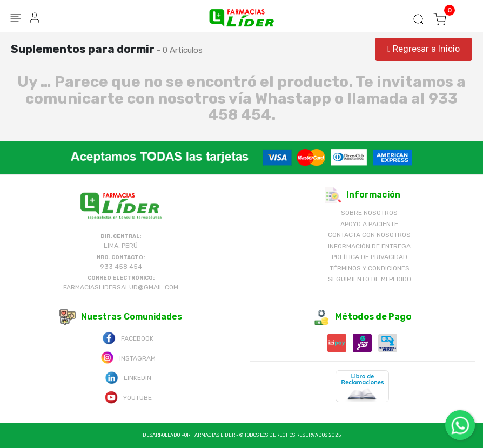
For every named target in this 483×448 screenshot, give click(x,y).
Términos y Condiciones (370, 268)
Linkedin (128, 377)
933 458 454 (121, 267)
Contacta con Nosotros (369, 235)
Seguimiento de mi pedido (370, 279)
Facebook (128, 338)
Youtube (128, 397)
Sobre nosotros (369, 213)
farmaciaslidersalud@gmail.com (121, 287)
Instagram (128, 358)
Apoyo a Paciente (369, 224)
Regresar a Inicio (424, 49)
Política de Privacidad (370, 257)
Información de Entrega (369, 246)
